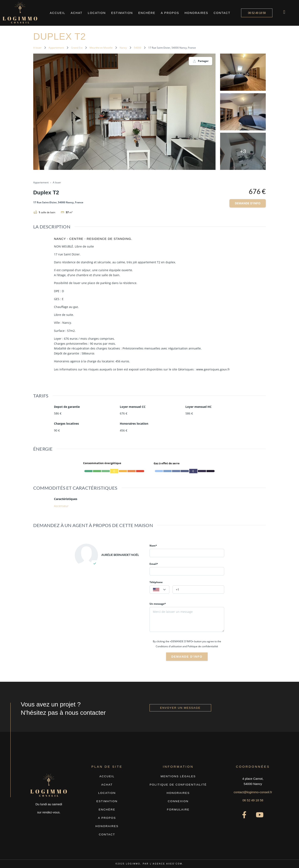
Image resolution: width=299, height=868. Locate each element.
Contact (222, 13)
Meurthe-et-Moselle (101, 48)
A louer (37, 48)
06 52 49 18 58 (253, 800)
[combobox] (159, 590)
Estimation (122, 13)
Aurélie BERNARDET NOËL (120, 555)
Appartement (56, 48)
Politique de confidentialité (178, 785)
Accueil (58, 13)
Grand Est (77, 48)
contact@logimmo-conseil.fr (253, 792)
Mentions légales (178, 776)
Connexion (178, 801)
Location (97, 13)
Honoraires (196, 13)
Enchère (147, 13)
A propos (170, 13)
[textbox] (159, 590)
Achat (76, 13)
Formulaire (178, 810)
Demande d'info (248, 203)
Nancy (123, 48)
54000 (138, 48)
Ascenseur (61, 506)
